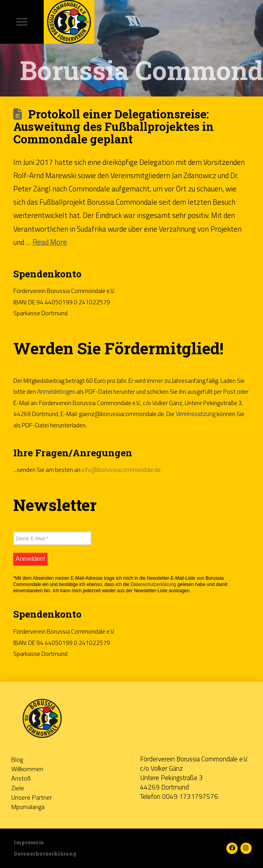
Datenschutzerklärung (154, 584)
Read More (50, 242)
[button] (22, 22)
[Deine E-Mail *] (52, 538)
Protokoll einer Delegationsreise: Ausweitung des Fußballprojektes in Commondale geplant (114, 127)
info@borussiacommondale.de (121, 470)
